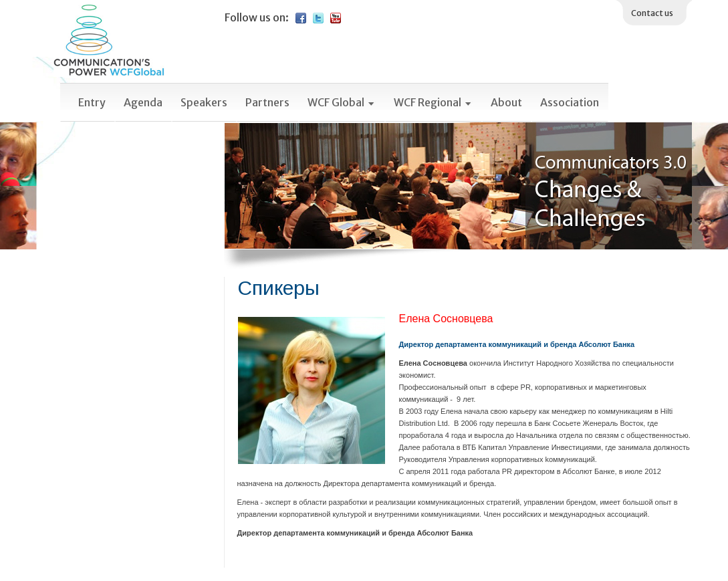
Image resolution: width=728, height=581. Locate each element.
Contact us (652, 13)
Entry (92, 102)
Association (570, 102)
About (506, 102)
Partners (267, 102)
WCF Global (342, 102)
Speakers (204, 102)
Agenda (143, 102)
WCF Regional (433, 102)
